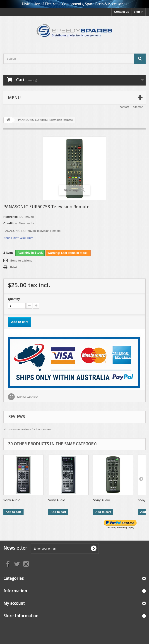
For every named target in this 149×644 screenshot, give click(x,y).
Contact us (121, 12)
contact (125, 107)
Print (14, 267)
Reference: (11, 217)
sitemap (138, 107)
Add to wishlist (27, 397)
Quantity (14, 299)
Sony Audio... (13, 500)
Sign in (138, 12)
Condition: (11, 223)
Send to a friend (21, 261)
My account (14, 603)
